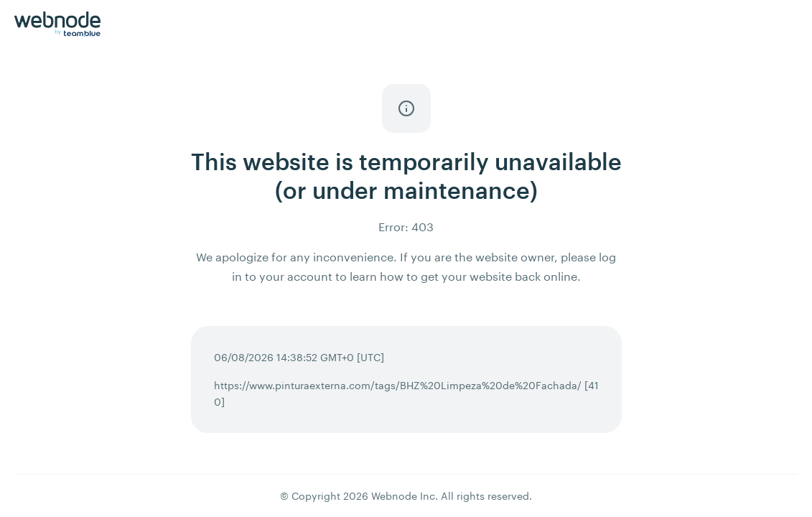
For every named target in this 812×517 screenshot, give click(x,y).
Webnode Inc (403, 496)
